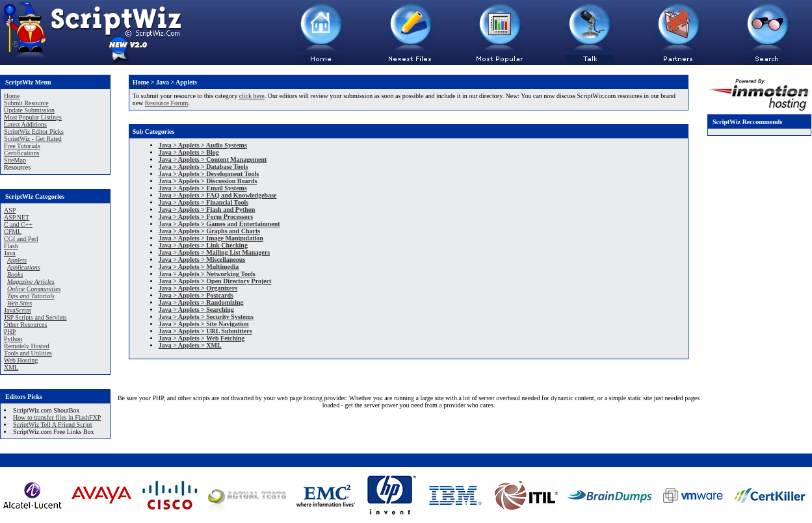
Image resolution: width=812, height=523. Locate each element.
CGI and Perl (21, 239)
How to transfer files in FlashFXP (57, 417)
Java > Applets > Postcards (196, 295)
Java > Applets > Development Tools (209, 174)
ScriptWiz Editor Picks (34, 132)
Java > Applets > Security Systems (206, 317)
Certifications (21, 153)
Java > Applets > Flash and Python (207, 210)
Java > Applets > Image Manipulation (211, 238)
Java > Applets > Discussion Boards (208, 181)
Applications (24, 267)
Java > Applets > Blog (189, 152)
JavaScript (18, 310)
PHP (10, 332)
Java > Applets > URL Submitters (205, 331)
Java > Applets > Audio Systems (203, 145)
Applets (17, 260)
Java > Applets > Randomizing (201, 302)
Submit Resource (26, 103)
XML (11, 367)
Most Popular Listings (33, 117)
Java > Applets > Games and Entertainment (219, 224)
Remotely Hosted (27, 346)
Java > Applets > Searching (196, 310)
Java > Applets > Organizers (198, 288)
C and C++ (18, 224)
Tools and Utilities (28, 353)
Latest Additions (25, 124)
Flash (11, 246)
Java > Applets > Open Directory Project (215, 281)
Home (12, 96)
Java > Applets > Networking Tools (207, 274)
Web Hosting (21, 360)
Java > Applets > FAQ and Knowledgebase (218, 195)
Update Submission (29, 110)
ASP (10, 210)
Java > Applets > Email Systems (203, 188)
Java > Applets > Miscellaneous (202, 260)
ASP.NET (17, 217)
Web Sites (20, 303)
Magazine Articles (31, 282)
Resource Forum (166, 103)
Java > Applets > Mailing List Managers (214, 252)
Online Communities (34, 289)
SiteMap (15, 160)
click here (252, 96)
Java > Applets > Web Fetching (202, 338)
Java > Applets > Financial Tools (203, 202)
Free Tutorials (22, 146)
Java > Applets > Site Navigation (204, 324)
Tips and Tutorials (31, 296)
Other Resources (25, 325)
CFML (13, 232)
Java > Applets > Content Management (213, 159)
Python (13, 339)
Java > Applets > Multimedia (199, 267)
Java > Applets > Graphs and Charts (209, 231)
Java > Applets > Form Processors (206, 217)
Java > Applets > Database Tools (203, 167)
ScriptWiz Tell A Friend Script (52, 425)
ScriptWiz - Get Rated (33, 139)
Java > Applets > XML (190, 345)
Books (15, 274)
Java (10, 253)
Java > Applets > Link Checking (203, 245)
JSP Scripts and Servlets (35, 317)
